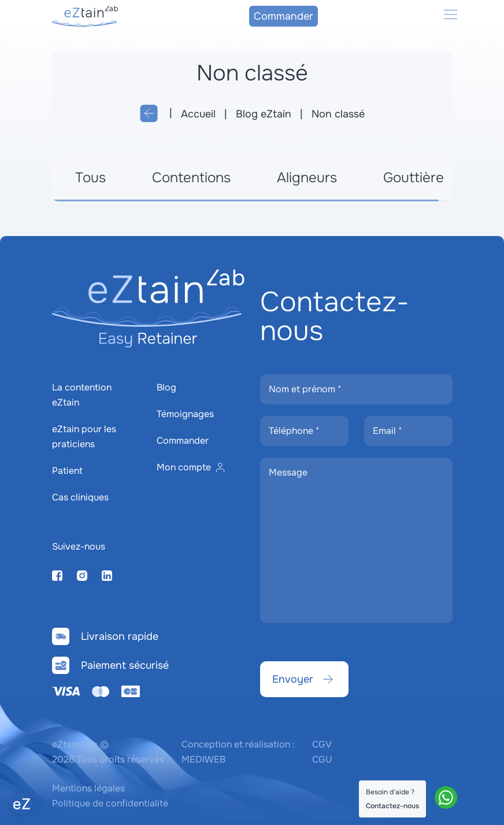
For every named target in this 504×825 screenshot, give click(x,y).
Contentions (191, 178)
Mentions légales (88, 788)
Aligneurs (307, 178)
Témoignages (185, 414)
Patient (67, 471)
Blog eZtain (264, 114)
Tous (90, 178)
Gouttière (414, 178)
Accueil (198, 114)
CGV (322, 744)
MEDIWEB (203, 759)
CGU (322, 759)
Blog (166, 387)
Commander (283, 16)
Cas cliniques (80, 497)
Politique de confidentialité (110, 803)
